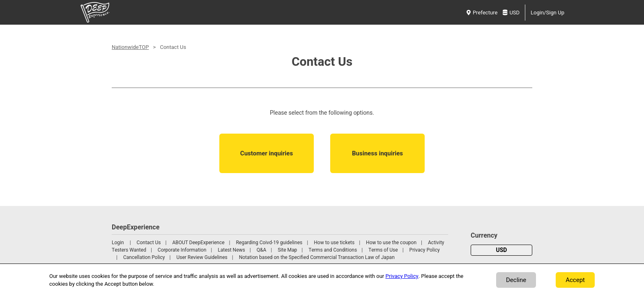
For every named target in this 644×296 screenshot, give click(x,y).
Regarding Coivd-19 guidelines (269, 243)
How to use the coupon (391, 243)
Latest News (231, 250)
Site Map (287, 250)
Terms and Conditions (333, 250)
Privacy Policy (425, 250)
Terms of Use (383, 250)
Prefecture (482, 13)
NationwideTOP (130, 47)
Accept (575, 280)
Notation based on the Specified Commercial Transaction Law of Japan (317, 257)
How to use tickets (334, 243)
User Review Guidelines (202, 257)
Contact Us (149, 243)
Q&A (262, 250)
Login (118, 243)
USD (511, 13)
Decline (516, 280)
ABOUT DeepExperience (198, 243)
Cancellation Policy (144, 257)
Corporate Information (182, 250)
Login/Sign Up (547, 13)
